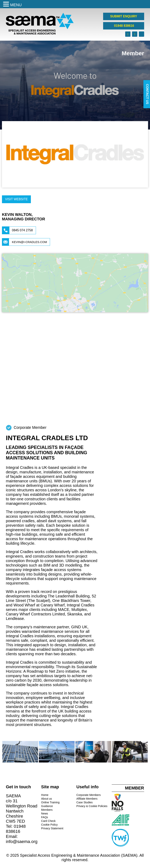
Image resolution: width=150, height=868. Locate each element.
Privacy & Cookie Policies (92, 806)
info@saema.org (22, 842)
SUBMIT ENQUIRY (124, 16)
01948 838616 (124, 26)
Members (47, 810)
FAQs (45, 817)
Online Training (50, 802)
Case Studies (84, 802)
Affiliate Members (87, 799)
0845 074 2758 (22, 230)
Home (45, 795)
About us (47, 799)
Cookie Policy (50, 825)
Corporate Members (89, 795)
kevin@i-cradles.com (29, 242)
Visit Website (16, 199)
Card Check (48, 821)
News (45, 813)
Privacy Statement (52, 828)
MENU (16, 5)
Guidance (47, 806)
